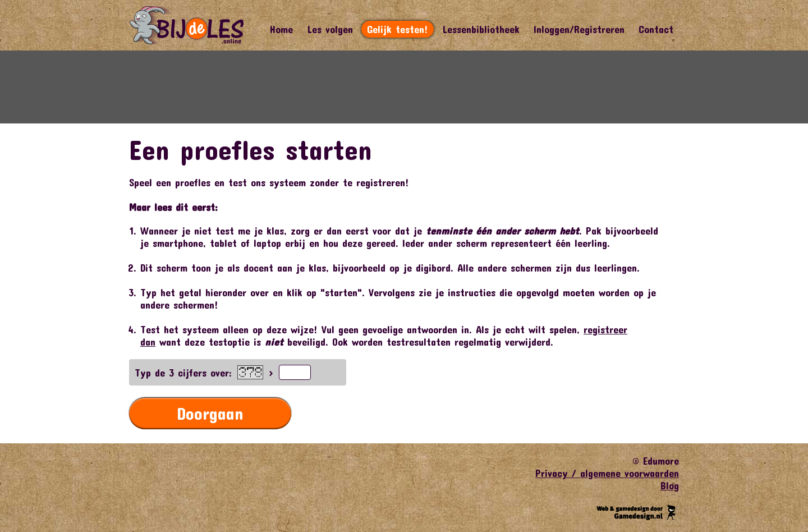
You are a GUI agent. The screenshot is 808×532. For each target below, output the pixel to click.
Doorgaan (210, 413)
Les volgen (330, 29)
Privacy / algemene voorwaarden (607, 473)
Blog (670, 485)
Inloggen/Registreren (579, 29)
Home (281, 29)
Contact (656, 29)
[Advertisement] (404, 87)
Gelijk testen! (398, 29)
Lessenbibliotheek (481, 29)
